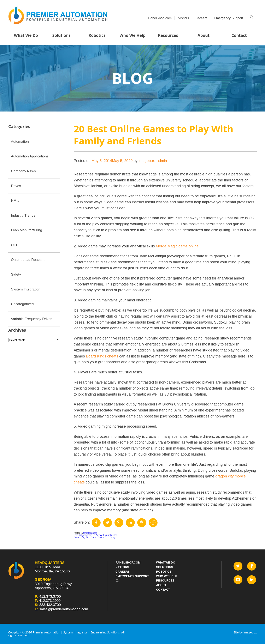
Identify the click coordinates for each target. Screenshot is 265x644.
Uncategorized (90, 533)
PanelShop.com (160, 18)
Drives (16, 186)
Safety (16, 274)
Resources (168, 35)
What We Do (26, 35)
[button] (252, 18)
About (204, 35)
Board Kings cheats (102, 356)
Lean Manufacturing (26, 230)
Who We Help (132, 35)
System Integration (26, 289)
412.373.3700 (50, 597)
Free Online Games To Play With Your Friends (95, 535)
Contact (239, 35)
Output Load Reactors (28, 260)
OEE (15, 245)
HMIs (15, 201)
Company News (23, 171)
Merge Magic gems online (177, 246)
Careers (201, 18)
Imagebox (250, 632)
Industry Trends (23, 215)
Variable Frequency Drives (32, 319)
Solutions (61, 35)
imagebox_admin (153, 161)
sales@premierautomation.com (64, 609)
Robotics (97, 35)
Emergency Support (228, 18)
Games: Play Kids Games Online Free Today (95, 537)
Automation (20, 142)
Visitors (184, 18)
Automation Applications (30, 156)
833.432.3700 (50, 605)
